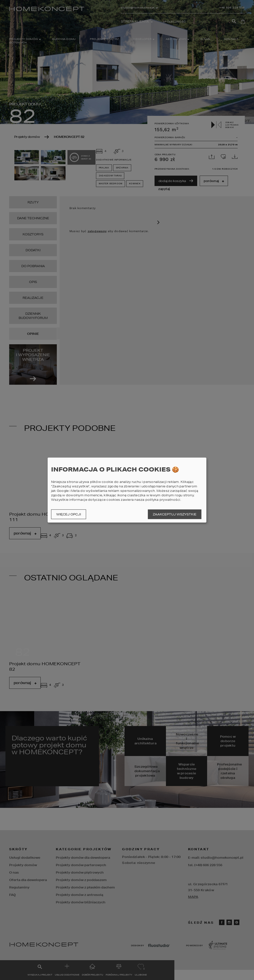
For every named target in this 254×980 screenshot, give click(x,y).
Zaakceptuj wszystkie (175, 514)
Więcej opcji (69, 514)
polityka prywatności (163, 500)
